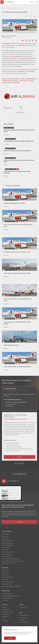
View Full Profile (20, 113)
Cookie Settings (23, 607)
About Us (4, 607)
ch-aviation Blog (6, 610)
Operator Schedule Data (8, 543)
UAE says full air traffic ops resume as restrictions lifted (19, 161)
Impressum (22, 620)
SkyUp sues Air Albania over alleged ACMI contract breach (18, 300)
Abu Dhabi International (14, 79)
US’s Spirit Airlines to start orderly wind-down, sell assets (19, 131)
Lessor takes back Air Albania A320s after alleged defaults (17, 323)
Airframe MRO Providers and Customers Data (13, 561)
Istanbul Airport (6, 81)
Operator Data (5, 536)
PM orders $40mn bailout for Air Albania (15, 203)
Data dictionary (6, 600)
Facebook (29, 40)
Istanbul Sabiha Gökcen (17, 56)
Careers (4, 619)
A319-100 (21, 71)
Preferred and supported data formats (11, 596)
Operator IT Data (6, 548)
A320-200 (22, 45)
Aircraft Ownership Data (8, 552)
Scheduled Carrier (8, 108)
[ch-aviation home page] (7, 2)
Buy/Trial (19, 457)
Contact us (20, 465)
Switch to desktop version (19, 474)
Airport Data (5, 539)
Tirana (13, 43)
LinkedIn (23, 40)
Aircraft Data (5, 550)
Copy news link (33, 40)
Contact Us (5, 621)
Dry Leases (17, 83)
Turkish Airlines (26, 70)
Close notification (35, 628)
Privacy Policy (23, 618)
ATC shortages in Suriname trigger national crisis (19, 141)
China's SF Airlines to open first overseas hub (17, 151)
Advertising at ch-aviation (8, 612)
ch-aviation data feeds (7, 594)
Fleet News (20, 8)
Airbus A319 (5, 79)
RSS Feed (36, 40)
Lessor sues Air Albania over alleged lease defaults (17, 367)
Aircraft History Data (7, 554)
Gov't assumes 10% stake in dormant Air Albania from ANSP (18, 226)
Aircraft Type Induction (8, 83)
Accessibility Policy (24, 622)
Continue (10, 638)
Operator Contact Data (7, 541)
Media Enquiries (6, 616)
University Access (6, 614)
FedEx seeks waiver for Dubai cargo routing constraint (17, 172)
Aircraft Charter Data (7, 557)
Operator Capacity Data (8, 545)
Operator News (6, 534)
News (3, 8)
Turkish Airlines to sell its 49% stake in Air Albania (17, 273)
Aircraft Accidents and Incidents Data (11, 559)
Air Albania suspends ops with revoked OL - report (17, 252)
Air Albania (5, 43)
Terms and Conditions (25, 616)
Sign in (32, 2)
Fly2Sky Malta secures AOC (11, 345)
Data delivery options (7, 598)
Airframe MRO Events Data (8, 563)
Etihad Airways (13, 58)
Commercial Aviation (11, 8)
